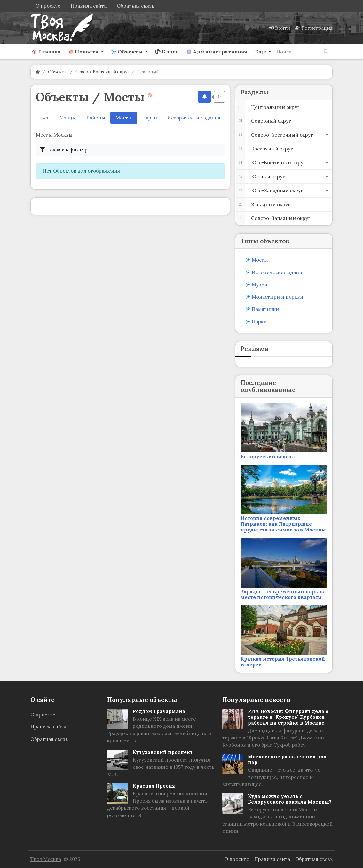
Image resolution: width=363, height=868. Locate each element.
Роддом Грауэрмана (159, 711)
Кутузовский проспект (163, 752)
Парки (150, 118)
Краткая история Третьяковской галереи (283, 662)
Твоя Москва (46, 859)
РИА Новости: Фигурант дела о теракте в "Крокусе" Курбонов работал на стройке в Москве (288, 717)
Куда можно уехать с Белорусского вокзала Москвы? (290, 799)
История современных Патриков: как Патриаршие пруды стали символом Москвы (283, 524)
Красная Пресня (154, 786)
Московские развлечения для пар (287, 759)
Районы (96, 118)
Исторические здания (194, 118)
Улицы (68, 118)
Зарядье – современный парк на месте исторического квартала (283, 594)
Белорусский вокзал (268, 456)
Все (45, 118)
